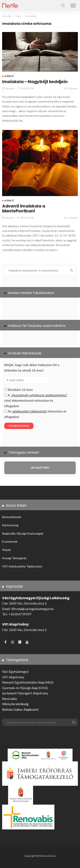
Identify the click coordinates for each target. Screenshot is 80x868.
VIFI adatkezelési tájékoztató (22, 566)
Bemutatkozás (12, 517)
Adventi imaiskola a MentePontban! (24, 208)
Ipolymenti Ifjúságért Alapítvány (25, 693)
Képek (7, 550)
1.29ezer (71, 218)
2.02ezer (71, 88)
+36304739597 (20, 614)
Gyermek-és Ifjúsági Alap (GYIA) (25, 688)
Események (10, 541)
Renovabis (10, 699)
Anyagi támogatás (14, 558)
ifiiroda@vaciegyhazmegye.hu (33, 609)
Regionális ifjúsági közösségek (23, 533)
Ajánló (9, 76)
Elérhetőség (10, 525)
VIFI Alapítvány (13, 677)
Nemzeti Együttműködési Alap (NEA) (28, 682)
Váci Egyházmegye (15, 672)
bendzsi (10, 88)
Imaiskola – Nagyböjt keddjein (35, 82)
